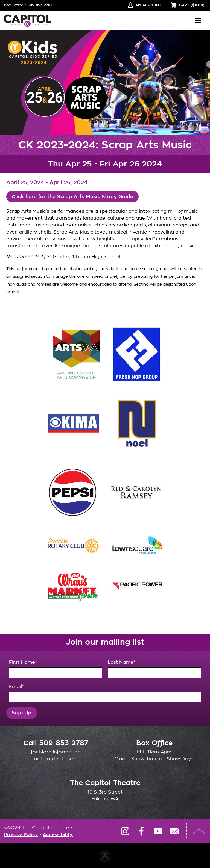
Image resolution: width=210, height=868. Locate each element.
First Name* (56, 669)
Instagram (125, 831)
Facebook (141, 831)
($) (192, 5)
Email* (105, 693)
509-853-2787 (40, 5)
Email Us (174, 831)
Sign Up (22, 713)
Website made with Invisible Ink (105, 856)
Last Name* (154, 669)
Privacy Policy (21, 835)
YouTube (158, 831)
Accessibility (58, 835)
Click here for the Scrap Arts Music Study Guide (72, 197)
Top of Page (199, 831)
